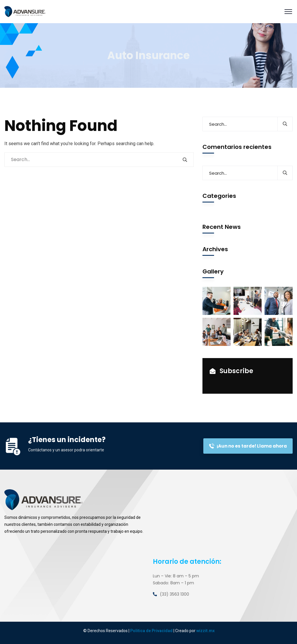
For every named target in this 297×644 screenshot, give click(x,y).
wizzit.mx (205, 631)
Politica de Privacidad (151, 631)
